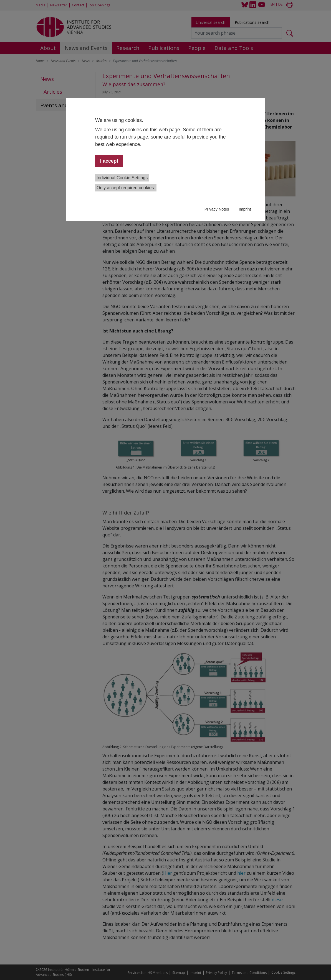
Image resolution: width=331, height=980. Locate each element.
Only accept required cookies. (126, 188)
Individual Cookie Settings (122, 178)
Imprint (245, 209)
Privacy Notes (217, 209)
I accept (109, 161)
